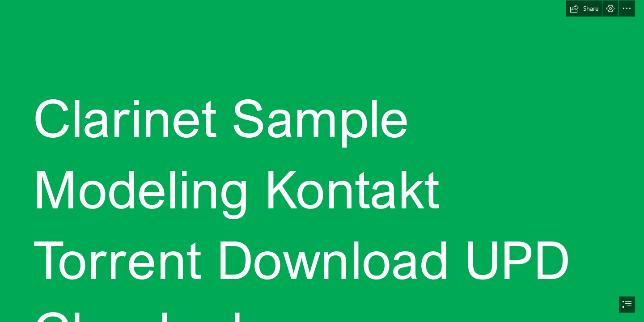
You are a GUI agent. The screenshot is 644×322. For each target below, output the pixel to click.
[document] (322, 161)
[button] (584, 8)
